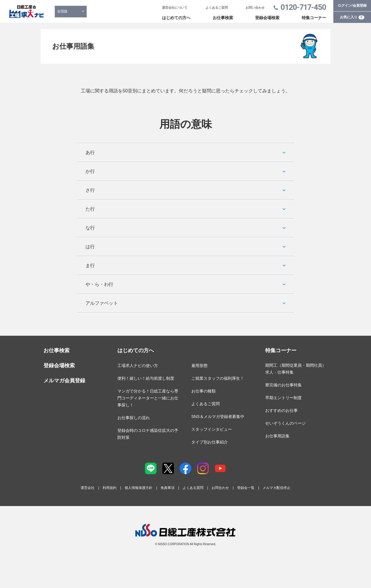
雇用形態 (199, 366)
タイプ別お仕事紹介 (210, 442)
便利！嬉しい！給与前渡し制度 (146, 378)
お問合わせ (220, 488)
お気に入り (352, 17)
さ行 (90, 190)
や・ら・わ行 (99, 284)
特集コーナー (314, 18)
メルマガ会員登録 (64, 381)
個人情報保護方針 (139, 488)
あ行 (90, 153)
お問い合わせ (255, 8)
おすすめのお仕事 (281, 410)
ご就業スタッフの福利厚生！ (218, 378)
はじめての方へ (176, 18)
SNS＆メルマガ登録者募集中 (218, 417)
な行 (90, 228)
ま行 (90, 265)
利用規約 (110, 488)
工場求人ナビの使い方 (138, 366)
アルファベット (102, 303)
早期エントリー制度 (283, 398)
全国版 (62, 11)
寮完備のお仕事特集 (283, 385)
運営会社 (88, 488)
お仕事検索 (223, 18)
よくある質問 (193, 488)
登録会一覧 (246, 488)
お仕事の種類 (203, 391)
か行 (90, 171)
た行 (90, 209)
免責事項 (168, 488)
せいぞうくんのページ (285, 423)
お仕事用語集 (277, 436)
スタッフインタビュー (212, 429)
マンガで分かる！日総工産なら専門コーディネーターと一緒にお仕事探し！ (148, 398)
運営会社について (175, 8)
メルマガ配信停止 (277, 488)
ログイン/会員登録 (352, 6)
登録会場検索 (267, 18)
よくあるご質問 (217, 8)
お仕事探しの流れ (134, 418)
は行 (90, 247)
